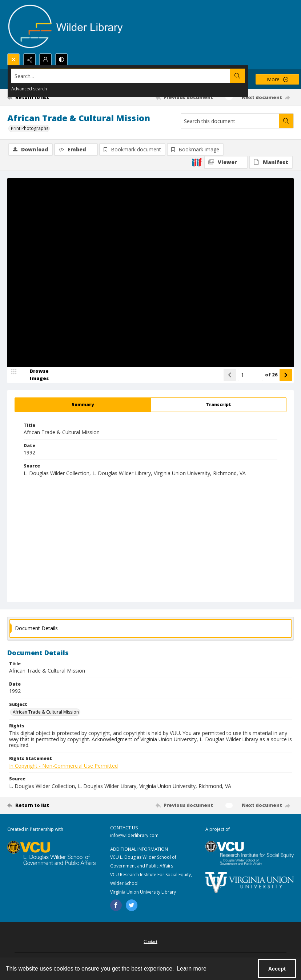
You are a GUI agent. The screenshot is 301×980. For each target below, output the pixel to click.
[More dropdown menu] (277, 79)
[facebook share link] (116, 905)
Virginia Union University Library (143, 892)
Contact (150, 942)
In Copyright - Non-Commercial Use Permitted (63, 766)
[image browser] (35, 375)
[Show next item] (286, 375)
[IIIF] (197, 162)
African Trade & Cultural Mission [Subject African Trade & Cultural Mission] (46, 712)
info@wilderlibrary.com (134, 835)
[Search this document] (230, 121)
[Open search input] (13, 60)
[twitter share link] (132, 905)
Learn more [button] (192, 969)
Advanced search (29, 89)
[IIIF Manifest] (271, 162)
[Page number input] (250, 375)
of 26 (271, 375)
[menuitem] (150, 941)
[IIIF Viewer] (226, 162)
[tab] (83, 405)
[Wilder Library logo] (65, 27)
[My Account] (45, 60)
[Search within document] (286, 121)
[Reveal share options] (29, 60)
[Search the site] (121, 76)
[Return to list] (45, 97)
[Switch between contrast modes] (61, 60)
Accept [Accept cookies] (277, 969)
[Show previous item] (230, 375)
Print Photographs (30, 128)
